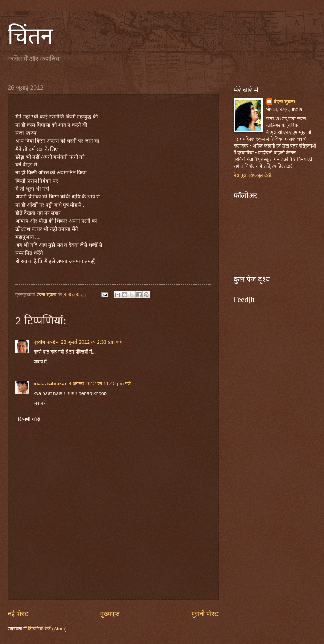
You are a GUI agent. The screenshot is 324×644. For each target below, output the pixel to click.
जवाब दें (40, 362)
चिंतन (30, 36)
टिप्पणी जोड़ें (29, 419)
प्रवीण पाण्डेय (46, 342)
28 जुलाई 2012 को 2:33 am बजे (91, 342)
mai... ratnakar (50, 383)
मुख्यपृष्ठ (110, 614)
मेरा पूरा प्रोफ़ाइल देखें (252, 175)
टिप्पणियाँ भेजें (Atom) (47, 629)
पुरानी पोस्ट (205, 614)
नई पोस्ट (18, 614)
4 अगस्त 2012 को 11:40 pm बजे (100, 383)
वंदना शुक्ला (285, 102)
